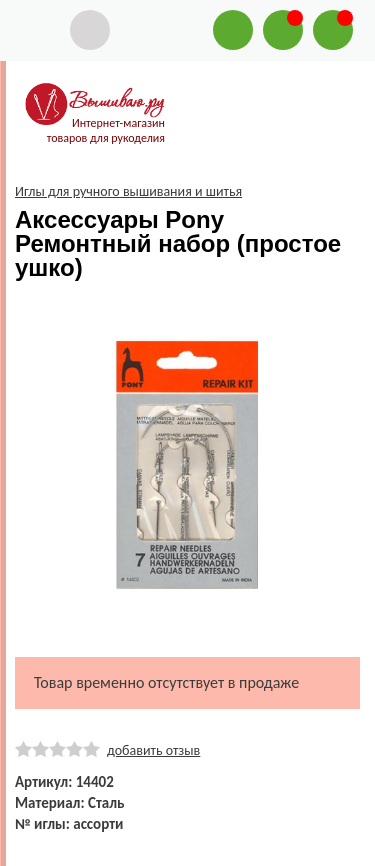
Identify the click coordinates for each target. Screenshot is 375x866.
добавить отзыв (153, 750)
